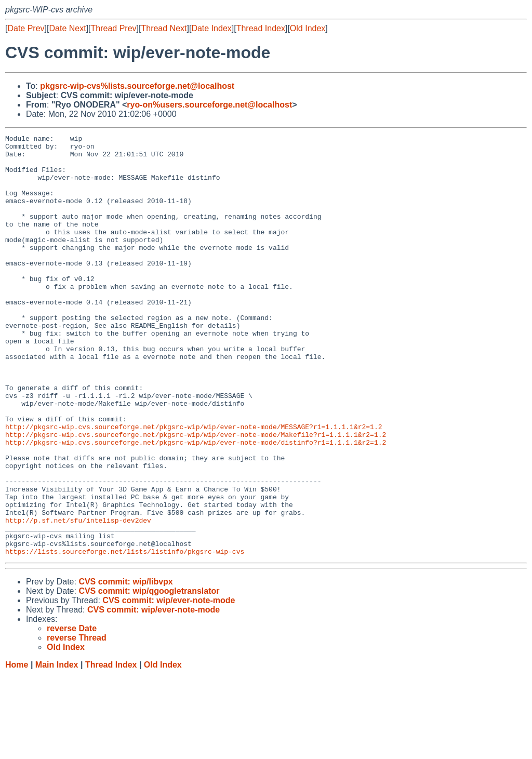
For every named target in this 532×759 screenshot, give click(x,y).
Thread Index (261, 28)
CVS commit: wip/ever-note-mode (169, 684)
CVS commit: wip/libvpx (125, 666)
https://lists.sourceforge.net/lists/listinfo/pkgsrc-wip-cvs (125, 635)
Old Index (308, 28)
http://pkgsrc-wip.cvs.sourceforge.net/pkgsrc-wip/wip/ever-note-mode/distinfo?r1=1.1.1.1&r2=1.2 (196, 504)
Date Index (211, 28)
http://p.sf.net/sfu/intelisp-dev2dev (78, 598)
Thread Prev (114, 28)
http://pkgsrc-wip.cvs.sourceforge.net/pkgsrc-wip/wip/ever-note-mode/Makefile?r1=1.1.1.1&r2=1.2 (196, 495)
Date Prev (26, 28)
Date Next (67, 28)
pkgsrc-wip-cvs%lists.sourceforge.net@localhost (137, 86)
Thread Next (164, 28)
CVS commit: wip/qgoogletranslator (149, 675)
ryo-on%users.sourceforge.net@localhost (209, 105)
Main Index (57, 749)
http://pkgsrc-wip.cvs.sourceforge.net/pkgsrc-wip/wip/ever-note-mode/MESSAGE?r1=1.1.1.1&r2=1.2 (194, 486)
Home (17, 749)
